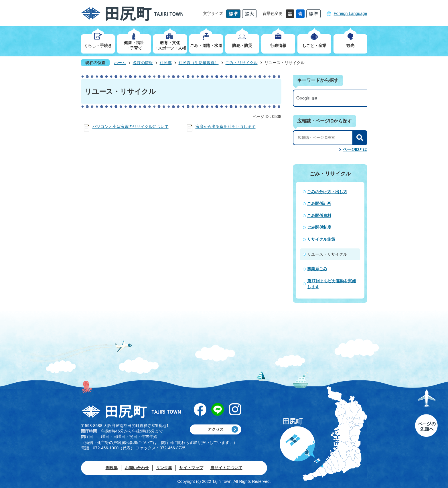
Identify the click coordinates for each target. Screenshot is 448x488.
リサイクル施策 (321, 239)
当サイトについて (226, 468)
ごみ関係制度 (319, 227)
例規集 (112, 468)
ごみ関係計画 (319, 204)
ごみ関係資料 (319, 216)
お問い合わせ (137, 468)
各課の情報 (143, 63)
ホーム (120, 63)
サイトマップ (191, 468)
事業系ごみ (317, 269)
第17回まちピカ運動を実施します (331, 284)
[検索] (324, 98)
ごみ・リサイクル (242, 63)
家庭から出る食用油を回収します (226, 127)
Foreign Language (351, 13)
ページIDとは (355, 149)
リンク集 (164, 468)
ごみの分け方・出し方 (327, 192)
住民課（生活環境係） (199, 63)
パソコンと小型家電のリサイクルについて (131, 127)
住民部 (166, 63)
